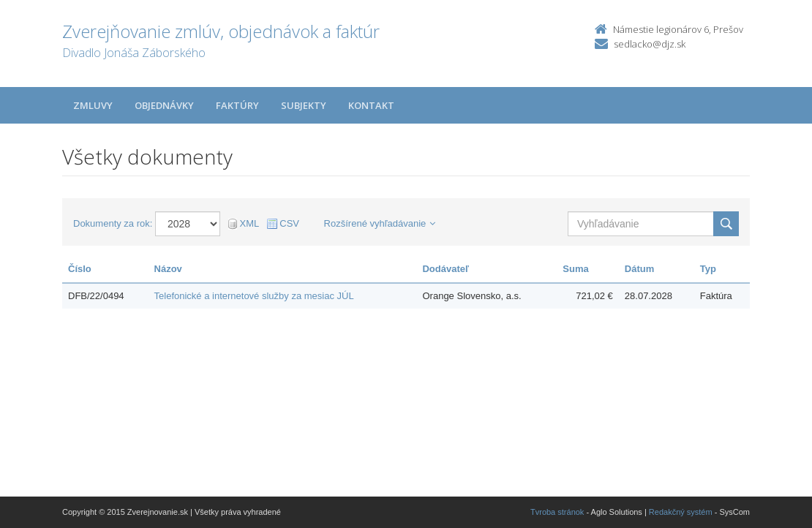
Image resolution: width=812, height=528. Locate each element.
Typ (708, 269)
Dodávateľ (446, 269)
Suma (575, 269)
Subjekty (304, 105)
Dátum (639, 269)
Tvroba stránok (557, 512)
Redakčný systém (681, 512)
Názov (168, 269)
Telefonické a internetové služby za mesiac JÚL (254, 296)
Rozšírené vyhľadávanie (380, 223)
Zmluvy (93, 105)
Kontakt (371, 105)
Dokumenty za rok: (113, 223)
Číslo (80, 269)
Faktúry (237, 105)
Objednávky (164, 105)
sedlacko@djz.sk (650, 44)
